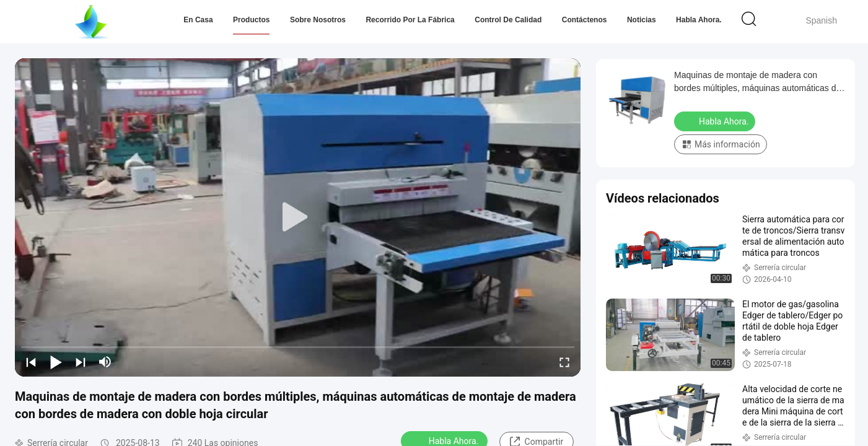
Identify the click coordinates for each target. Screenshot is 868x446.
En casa (198, 20)
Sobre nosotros (318, 20)
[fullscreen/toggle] (564, 362)
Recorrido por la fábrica (410, 20)
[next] (81, 362)
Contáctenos (585, 20)
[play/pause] (56, 362)
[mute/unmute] (105, 362)
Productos (251, 20)
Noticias (642, 20)
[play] (298, 217)
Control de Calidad (508, 20)
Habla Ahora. (699, 20)
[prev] (31, 362)
